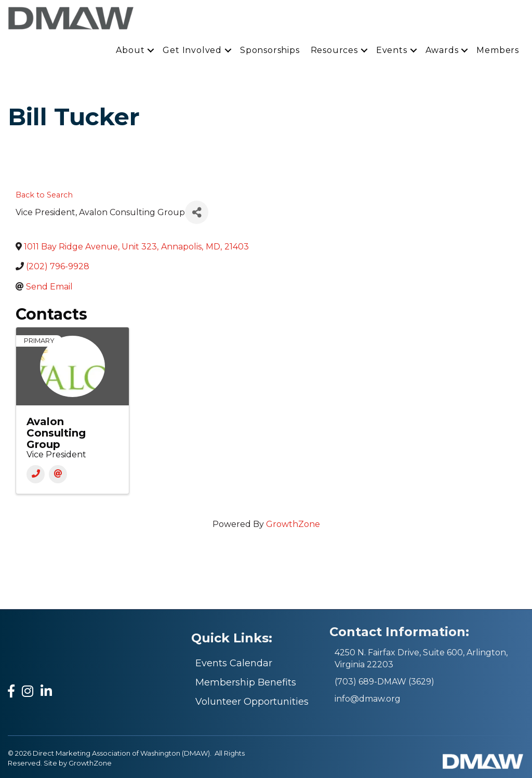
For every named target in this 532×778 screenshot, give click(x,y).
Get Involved (192, 50)
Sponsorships (270, 50)
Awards (442, 50)
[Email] (58, 474)
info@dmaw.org (368, 699)
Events (392, 50)
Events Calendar (234, 663)
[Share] (197, 212)
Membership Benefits (246, 682)
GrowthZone (293, 524)
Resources (334, 50)
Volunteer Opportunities (252, 702)
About (130, 50)
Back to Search (44, 195)
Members (498, 50)
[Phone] (36, 474)
